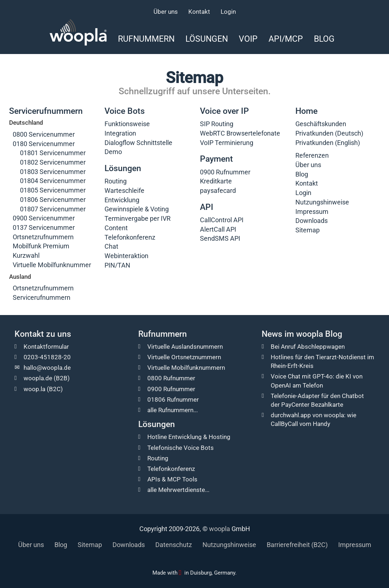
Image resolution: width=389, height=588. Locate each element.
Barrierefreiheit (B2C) (297, 545)
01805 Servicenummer (53, 190)
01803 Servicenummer (53, 172)
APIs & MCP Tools (172, 479)
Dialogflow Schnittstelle (138, 143)
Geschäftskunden (321, 124)
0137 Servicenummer (44, 227)
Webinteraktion (126, 256)
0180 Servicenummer (44, 144)
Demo (113, 152)
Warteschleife (124, 191)
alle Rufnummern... (173, 410)
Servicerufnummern (46, 111)
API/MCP (286, 39)
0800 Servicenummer (44, 134)
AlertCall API (218, 229)
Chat (111, 246)
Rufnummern (146, 39)
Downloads (312, 221)
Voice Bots (125, 111)
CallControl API (222, 220)
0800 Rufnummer (171, 378)
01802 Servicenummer (53, 162)
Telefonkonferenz (130, 237)
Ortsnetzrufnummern (43, 237)
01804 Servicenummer (53, 181)
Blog (324, 39)
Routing (116, 181)
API (207, 207)
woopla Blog (319, 334)
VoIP (248, 39)
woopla (220, 529)
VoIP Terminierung (227, 143)
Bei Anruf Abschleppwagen (308, 347)
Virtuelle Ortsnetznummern (184, 357)
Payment (216, 159)
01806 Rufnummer (173, 399)
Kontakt (199, 12)
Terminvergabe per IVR (138, 218)
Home (306, 111)
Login (228, 12)
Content (116, 228)
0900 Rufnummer (225, 172)
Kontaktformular (46, 347)
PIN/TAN (117, 265)
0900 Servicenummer (44, 218)
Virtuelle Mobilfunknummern (186, 368)
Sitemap (308, 230)
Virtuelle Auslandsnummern (185, 347)
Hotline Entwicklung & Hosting (189, 437)
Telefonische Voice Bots (181, 448)
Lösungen (207, 39)
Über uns (166, 12)
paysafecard (218, 191)
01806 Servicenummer (53, 200)
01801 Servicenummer (53, 153)
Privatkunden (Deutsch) (329, 133)
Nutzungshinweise (322, 202)
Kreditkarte (216, 181)
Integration (120, 133)
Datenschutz (174, 545)
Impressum (312, 212)
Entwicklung (122, 200)
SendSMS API (220, 238)
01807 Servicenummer (53, 209)
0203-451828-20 (47, 357)
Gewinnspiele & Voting (137, 209)
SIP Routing (217, 124)
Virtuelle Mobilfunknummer (52, 265)
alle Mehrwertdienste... (178, 490)
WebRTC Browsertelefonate (240, 133)
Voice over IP (224, 111)
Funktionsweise (127, 124)
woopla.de (38, 378)
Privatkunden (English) (328, 143)
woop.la (34, 389)
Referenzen (312, 155)
